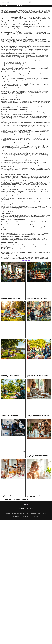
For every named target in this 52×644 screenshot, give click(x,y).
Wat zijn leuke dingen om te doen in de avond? (39, 299)
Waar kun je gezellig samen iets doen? (10, 299)
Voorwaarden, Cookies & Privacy (26, 528)
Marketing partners (26, 531)
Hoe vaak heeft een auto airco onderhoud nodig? (13, 452)
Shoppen (2, 519)
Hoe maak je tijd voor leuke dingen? (10, 415)
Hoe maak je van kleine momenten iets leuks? (12, 337)
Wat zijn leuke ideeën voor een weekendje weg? (39, 337)
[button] (30, 2)
